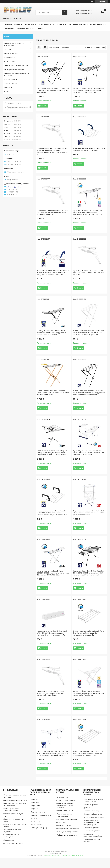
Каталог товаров (12, 24)
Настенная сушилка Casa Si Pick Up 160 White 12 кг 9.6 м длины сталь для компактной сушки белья (52, 693)
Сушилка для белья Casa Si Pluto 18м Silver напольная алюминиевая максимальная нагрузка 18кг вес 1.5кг (88, 212)
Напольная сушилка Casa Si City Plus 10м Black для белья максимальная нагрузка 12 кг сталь (53, 90)
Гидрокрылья (9, 840)
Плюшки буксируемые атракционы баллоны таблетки (65, 805)
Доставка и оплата (11, 84)
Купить (44, 106)
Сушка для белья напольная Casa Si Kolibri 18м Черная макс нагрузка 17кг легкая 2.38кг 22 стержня (52, 333)
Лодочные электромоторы (41, 815)
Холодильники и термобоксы (68, 829)
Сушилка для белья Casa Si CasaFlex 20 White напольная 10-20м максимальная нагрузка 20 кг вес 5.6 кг (88, 453)
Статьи (40, 29)
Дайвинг (87, 808)
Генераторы (62, 822)
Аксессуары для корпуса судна (16, 800)
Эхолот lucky (36, 821)
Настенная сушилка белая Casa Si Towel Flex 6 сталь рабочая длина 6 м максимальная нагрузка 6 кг (89, 633)
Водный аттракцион (91, 804)
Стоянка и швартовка (92, 831)
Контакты (9, 29)
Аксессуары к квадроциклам (15, 69)
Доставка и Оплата (25, 29)
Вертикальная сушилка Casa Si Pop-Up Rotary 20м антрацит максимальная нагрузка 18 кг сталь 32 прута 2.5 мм (52, 453)
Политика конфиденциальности (72, 856)
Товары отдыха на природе (67, 819)
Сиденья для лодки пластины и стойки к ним (15, 804)
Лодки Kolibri (35, 806)
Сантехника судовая (91, 828)
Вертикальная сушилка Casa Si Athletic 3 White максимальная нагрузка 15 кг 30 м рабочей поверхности (89, 513)
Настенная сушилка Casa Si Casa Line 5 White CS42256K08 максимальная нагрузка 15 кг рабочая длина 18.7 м (52, 633)
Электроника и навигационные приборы (93, 835)
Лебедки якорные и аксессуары (11, 836)
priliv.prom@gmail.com (15, 187)
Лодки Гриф (35, 809)
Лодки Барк (35, 802)
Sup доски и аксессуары (66, 800)
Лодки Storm (35, 799)
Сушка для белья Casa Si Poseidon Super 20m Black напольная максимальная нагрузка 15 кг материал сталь (89, 90)
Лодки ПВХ (29, 24)
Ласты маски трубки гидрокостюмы (65, 815)
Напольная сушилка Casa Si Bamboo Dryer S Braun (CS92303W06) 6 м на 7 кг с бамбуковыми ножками (53, 393)
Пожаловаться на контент (52, 856)
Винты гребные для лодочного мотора (12, 810)
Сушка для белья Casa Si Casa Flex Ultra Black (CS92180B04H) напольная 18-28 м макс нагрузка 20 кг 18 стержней (89, 573)
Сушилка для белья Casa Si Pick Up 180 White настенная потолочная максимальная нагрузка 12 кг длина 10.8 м (53, 151)
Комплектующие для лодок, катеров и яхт (15, 44)
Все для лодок (45, 24)
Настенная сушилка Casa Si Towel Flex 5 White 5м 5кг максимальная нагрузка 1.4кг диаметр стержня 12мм (89, 753)
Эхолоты (60, 24)
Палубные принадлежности (94, 817)
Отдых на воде (97, 24)
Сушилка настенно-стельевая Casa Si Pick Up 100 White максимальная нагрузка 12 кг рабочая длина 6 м (53, 212)
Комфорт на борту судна (93, 814)
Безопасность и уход (91, 811)
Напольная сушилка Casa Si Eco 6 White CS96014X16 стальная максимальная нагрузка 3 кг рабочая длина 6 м (88, 333)
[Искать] (65, 13)
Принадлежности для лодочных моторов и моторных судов (91, 822)
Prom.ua (65, 852)
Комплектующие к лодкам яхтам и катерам (16, 74)
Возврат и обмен (11, 80)
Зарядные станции (64, 825)
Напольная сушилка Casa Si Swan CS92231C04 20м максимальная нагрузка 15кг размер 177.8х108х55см (53, 573)
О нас (6, 92)
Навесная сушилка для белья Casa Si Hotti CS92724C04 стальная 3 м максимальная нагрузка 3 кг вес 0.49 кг (52, 513)
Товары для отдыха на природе (16, 65)
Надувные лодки (10, 57)
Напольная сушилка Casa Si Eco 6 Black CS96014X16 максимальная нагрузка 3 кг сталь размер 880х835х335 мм (89, 393)
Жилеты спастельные (65, 811)
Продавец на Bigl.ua (55, 854)
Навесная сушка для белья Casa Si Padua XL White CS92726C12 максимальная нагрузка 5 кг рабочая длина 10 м (53, 272)
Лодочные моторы (77, 24)
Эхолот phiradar (37, 825)
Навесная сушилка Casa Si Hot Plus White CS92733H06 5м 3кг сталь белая (89, 149)
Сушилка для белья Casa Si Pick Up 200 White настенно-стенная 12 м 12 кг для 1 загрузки (89, 272)
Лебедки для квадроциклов (67, 835)
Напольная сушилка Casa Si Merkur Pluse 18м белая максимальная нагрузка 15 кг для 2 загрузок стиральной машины (53, 753)
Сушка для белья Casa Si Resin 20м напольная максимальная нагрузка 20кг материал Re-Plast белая (89, 693)
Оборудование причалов (14, 843)
